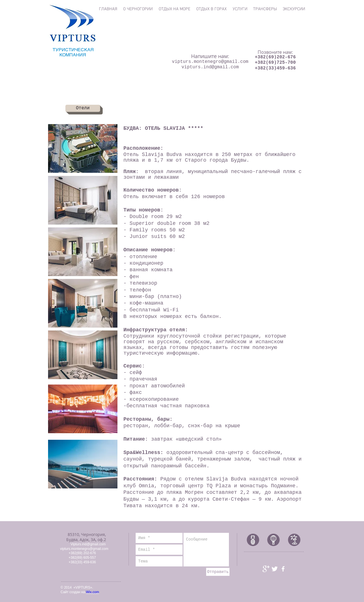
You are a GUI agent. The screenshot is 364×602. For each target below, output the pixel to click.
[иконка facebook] (283, 569)
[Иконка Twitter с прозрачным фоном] (275, 569)
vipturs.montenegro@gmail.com (210, 62)
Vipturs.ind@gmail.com (88, 544)
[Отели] (83, 108)
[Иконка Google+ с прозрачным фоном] (266, 569)
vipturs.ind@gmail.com (210, 67)
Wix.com (92, 592)
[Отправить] (218, 572)
